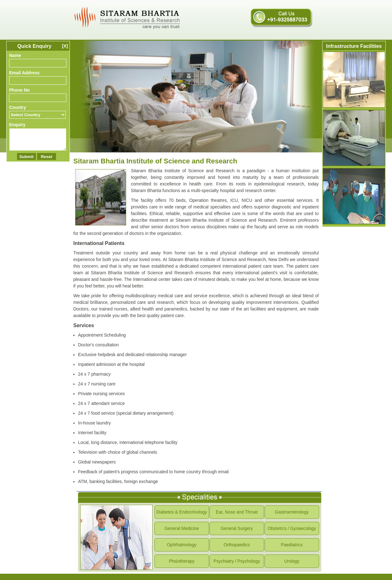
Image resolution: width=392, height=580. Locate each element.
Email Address (24, 73)
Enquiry (17, 125)
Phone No (19, 90)
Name (15, 55)
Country (18, 107)
